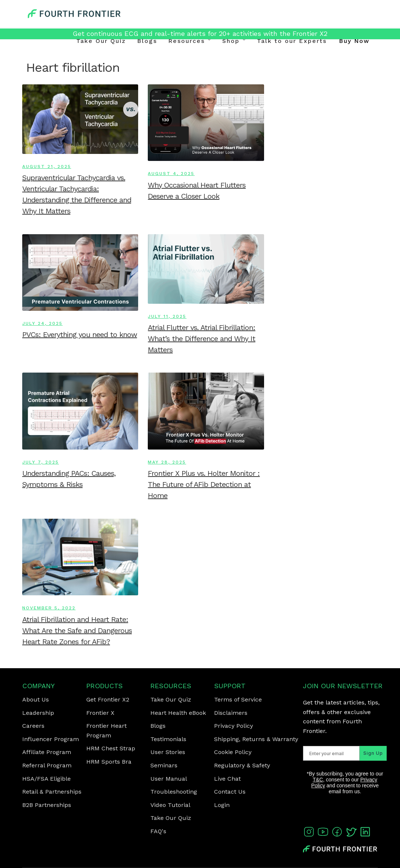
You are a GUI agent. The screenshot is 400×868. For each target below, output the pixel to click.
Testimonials (168, 739)
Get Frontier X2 (108, 699)
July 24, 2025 (42, 323)
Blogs (147, 41)
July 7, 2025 (41, 462)
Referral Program (47, 765)
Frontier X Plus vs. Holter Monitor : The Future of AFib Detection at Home (204, 484)
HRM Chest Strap (111, 748)
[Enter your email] (327, 764)
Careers (33, 726)
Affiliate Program (47, 752)
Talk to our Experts (292, 41)
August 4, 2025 (171, 174)
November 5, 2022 (49, 608)
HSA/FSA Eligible (46, 779)
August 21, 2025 (47, 166)
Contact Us (230, 792)
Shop (231, 41)
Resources (186, 41)
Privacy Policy (234, 726)
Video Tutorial (170, 805)
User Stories (168, 752)
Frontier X (100, 713)
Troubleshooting (174, 792)
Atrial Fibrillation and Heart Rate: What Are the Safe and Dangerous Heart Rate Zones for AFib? (77, 630)
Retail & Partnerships (52, 792)
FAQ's (158, 831)
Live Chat (227, 779)
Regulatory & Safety (242, 765)
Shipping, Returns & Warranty (256, 739)
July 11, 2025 (167, 316)
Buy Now (354, 41)
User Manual (169, 779)
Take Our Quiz (101, 41)
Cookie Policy (233, 752)
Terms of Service (238, 699)
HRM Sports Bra (109, 762)
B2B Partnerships (47, 805)
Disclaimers (231, 713)
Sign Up (365, 764)
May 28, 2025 (167, 462)
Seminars (164, 765)
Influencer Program (51, 739)
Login (222, 805)
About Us (36, 699)
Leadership (38, 713)
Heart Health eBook (178, 713)
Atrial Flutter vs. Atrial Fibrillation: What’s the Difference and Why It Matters (201, 339)
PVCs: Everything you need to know (80, 334)
